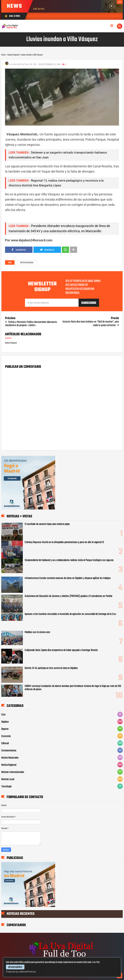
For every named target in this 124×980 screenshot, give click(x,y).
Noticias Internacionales (13, 772)
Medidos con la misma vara (37, 632)
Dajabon (5, 722)
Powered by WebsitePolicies (21, 972)
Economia (6, 736)
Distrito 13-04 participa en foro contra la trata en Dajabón (51, 668)
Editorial (5, 743)
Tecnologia (6, 787)
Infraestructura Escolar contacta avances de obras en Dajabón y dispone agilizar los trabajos (68, 578)
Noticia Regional (27, 263)
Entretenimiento (9, 751)
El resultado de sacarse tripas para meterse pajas (47, 524)
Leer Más (96, 962)
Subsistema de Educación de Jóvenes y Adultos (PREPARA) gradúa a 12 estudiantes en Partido (68, 596)
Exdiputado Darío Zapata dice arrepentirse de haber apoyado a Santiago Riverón (61, 650)
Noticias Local (8, 779)
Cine (3, 715)
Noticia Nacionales (10, 758)
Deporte (5, 729)
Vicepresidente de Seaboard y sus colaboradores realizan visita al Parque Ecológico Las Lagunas (69, 560)
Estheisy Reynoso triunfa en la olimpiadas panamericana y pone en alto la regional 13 (64, 542)
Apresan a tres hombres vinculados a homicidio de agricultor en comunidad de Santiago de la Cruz (70, 614)
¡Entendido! (15, 967)
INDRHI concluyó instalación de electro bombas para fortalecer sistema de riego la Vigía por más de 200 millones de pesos (73, 688)
